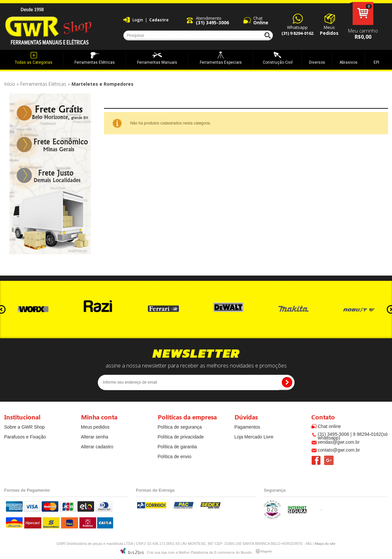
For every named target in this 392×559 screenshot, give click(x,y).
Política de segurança (180, 427)
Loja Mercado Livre (254, 437)
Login (138, 20)
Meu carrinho (363, 13)
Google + (329, 460)
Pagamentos (248, 427)
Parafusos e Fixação (25, 437)
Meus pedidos (95, 427)
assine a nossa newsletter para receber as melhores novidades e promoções (196, 366)
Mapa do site (325, 544)
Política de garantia (177, 447)
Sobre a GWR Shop (25, 427)
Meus (329, 30)
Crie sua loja (157, 552)
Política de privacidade (181, 437)
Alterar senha (95, 437)
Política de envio (175, 457)
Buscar (267, 35)
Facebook (316, 460)
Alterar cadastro (97, 447)
